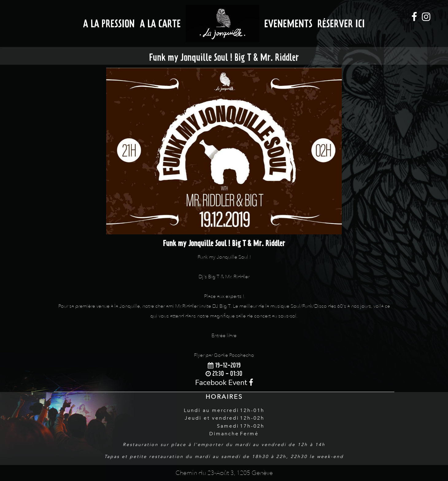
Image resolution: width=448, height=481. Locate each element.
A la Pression (109, 23)
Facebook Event (224, 383)
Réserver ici (341, 23)
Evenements (288, 23)
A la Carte (160, 23)
